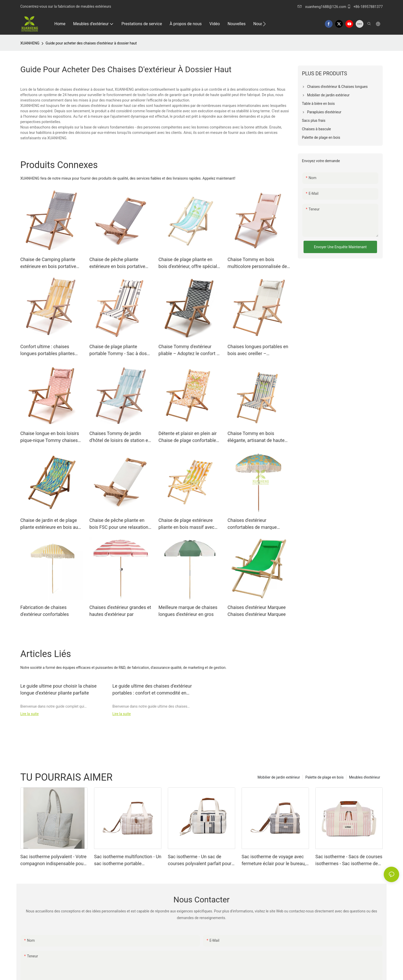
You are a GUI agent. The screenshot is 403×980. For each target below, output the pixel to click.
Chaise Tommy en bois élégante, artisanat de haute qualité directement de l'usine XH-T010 (258, 437)
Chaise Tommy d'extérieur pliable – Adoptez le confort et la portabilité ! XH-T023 (190, 350)
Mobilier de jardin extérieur (279, 777)
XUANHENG (30, 43)
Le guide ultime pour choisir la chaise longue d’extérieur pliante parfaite (58, 689)
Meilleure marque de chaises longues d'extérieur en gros (188, 611)
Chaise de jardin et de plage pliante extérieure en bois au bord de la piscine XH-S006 (49, 524)
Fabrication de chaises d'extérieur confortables (45, 611)
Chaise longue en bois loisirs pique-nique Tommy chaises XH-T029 (50, 437)
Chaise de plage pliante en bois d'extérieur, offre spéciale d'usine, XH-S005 (189, 263)
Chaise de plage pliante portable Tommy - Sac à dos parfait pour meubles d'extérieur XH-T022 (118, 350)
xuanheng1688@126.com (326, 7)
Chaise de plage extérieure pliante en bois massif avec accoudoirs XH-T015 (186, 524)
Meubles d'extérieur (365, 777)
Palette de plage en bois (324, 777)
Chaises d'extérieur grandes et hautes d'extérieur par (120, 611)
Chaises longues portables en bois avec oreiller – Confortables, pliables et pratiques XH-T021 (258, 350)
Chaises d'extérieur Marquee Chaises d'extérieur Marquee (257, 611)
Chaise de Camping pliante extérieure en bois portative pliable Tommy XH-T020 (48, 263)
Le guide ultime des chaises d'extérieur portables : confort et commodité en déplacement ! (152, 690)
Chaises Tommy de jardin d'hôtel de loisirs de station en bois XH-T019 (120, 437)
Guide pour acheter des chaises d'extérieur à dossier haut (91, 43)
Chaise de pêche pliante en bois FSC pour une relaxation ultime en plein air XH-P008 (119, 524)
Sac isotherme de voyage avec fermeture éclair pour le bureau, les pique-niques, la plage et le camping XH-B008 (274, 860)
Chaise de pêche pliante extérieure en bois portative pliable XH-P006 (117, 263)
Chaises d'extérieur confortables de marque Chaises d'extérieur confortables (252, 524)
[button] (264, 24)
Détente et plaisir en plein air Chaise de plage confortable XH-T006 (188, 437)
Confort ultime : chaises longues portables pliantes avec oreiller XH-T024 (48, 350)
